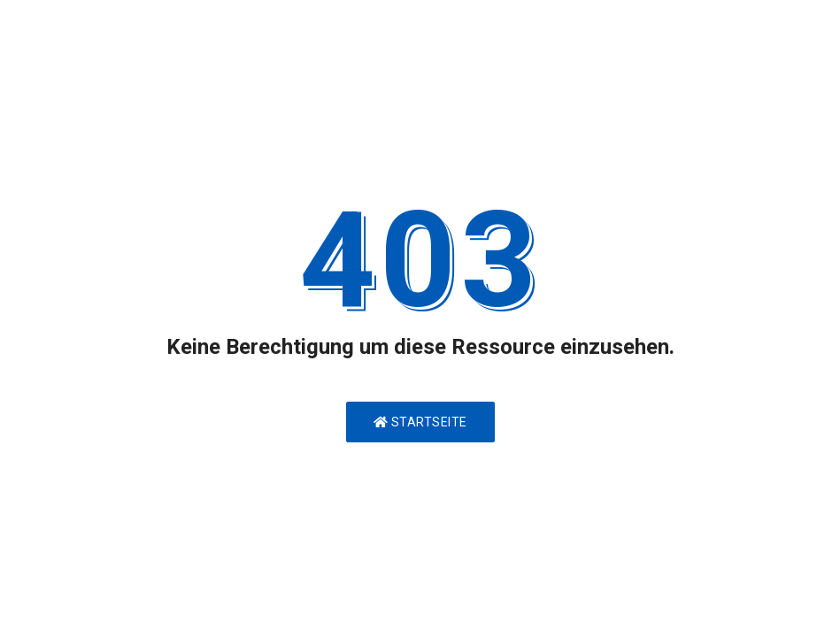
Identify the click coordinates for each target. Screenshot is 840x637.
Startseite (420, 422)
